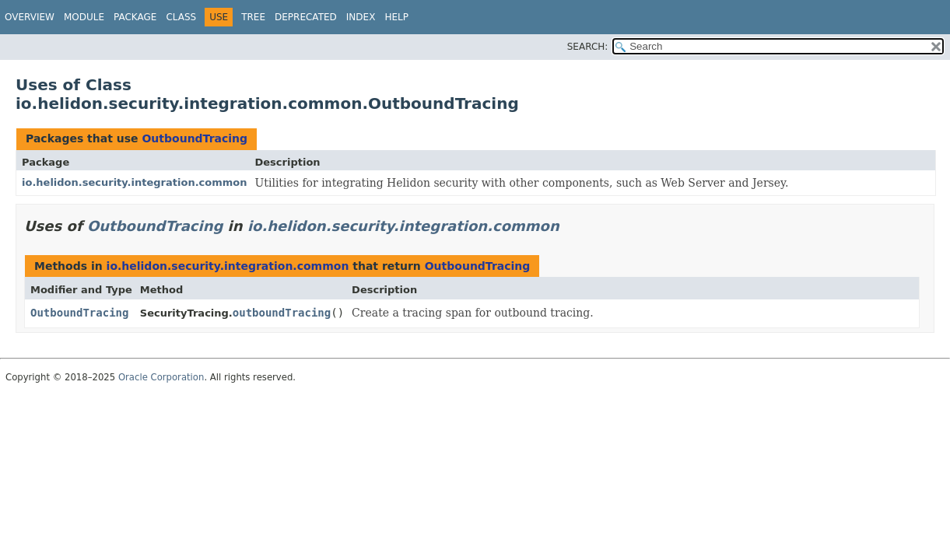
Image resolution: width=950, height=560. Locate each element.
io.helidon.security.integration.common (135, 182)
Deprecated (306, 17)
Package (135, 17)
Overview (30, 17)
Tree (253, 17)
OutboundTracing (195, 138)
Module (84, 17)
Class (181, 17)
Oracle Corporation (161, 377)
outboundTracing (282, 313)
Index (361, 17)
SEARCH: (588, 47)
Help (396, 17)
